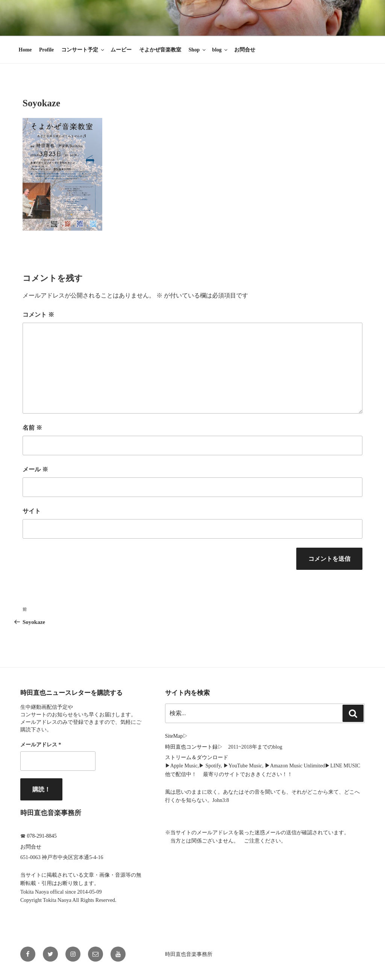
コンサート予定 (83, 50)
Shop (198, 50)
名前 (32, 428)
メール (35, 469)
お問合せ (245, 50)
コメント (38, 315)
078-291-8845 (42, 836)
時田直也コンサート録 (191, 747)
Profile (46, 50)
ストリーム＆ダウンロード (197, 757)
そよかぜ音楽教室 (160, 50)
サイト (32, 511)
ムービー (121, 50)
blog (220, 50)
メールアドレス (41, 745)
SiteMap (174, 736)
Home (25, 50)
